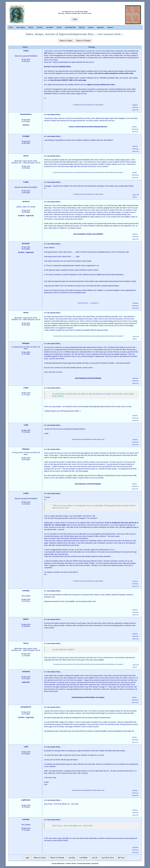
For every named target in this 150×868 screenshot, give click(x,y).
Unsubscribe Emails (84, 864)
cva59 (26, 425)
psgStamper (26, 800)
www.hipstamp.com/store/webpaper (88, 378)
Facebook (95, 864)
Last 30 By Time (70, 27)
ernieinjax (26, 591)
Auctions (26, 125)
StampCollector (26, 114)
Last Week (49, 27)
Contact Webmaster (58, 864)
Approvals (100, 27)
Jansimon (26, 201)
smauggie (26, 136)
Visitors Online (71, 864)
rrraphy (26, 51)
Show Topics (21, 27)
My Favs (82, 27)
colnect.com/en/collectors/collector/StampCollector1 (88, 127)
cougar (26, 388)
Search (31, 27)
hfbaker (26, 619)
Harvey (26, 156)
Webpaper (26, 343)
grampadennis (26, 707)
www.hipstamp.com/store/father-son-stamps (88, 697)
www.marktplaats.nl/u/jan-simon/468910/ (88, 234)
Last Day (40, 27)
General (110, 27)
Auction (91, 27)
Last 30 (59, 27)
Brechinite (26, 244)
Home (11, 27)
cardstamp (26, 672)
